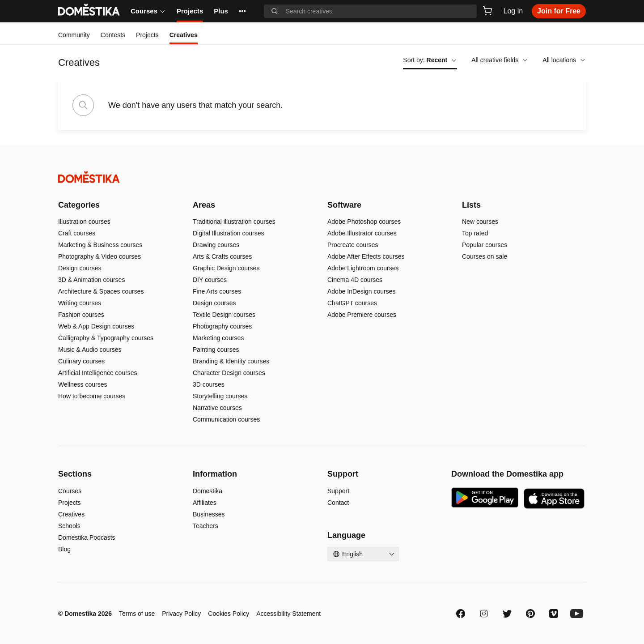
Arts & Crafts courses (222, 256)
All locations (564, 60)
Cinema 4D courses (355, 280)
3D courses (209, 384)
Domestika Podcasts (87, 537)
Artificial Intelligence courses (98, 373)
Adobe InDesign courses (362, 291)
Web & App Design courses (96, 326)
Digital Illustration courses (229, 233)
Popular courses (485, 245)
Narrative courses (217, 408)
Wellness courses (83, 384)
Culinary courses (81, 361)
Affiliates (205, 503)
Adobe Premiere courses (362, 315)
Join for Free (559, 11)
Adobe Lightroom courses (363, 268)
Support (338, 491)
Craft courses (77, 233)
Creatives (71, 514)
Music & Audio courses (90, 350)
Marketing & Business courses (100, 245)
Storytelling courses (220, 396)
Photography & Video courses (100, 256)
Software (344, 205)
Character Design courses (229, 373)
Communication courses (226, 419)
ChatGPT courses (352, 303)
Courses (148, 11)
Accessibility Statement (288, 614)
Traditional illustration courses (234, 222)
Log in (513, 11)
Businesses (209, 514)
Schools (69, 526)
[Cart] (487, 11)
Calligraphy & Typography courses (106, 338)
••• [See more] (242, 11)
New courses (480, 222)
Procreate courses (353, 245)
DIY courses (210, 280)
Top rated (475, 233)
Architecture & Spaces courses (101, 291)
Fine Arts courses (217, 291)
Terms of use (137, 614)
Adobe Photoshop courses (364, 222)
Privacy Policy (181, 614)
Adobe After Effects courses (366, 256)
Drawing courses (216, 245)
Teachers (205, 526)
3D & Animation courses (91, 280)
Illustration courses (84, 222)
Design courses (80, 268)
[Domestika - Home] (322, 177)
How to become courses (92, 396)
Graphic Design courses (226, 268)
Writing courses (80, 303)
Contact (338, 503)
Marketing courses (218, 338)
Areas (204, 205)
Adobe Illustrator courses (362, 233)
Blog (64, 549)
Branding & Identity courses (231, 361)
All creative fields (500, 60)
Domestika (208, 491)
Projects (190, 11)
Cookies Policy (229, 614)
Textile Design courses (224, 315)
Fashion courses (81, 315)
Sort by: (430, 60)
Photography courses (222, 326)
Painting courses (216, 350)
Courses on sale (485, 256)
